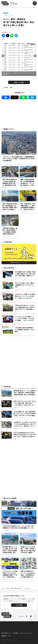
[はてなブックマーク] (16, 36)
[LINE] (12, 36)
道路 (11, 87)
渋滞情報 (6, 87)
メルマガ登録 (20, 605)
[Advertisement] (19, 349)
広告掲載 (15, 633)
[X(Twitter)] (31, 616)
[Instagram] (35, 616)
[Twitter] (8, 36)
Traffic (8, 588)
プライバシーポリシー (25, 633)
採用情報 (3, 636)
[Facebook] (3, 36)
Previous (3, 56)
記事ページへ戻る (21, 82)
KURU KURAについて (6, 633)
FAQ (9, 636)
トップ (3, 588)
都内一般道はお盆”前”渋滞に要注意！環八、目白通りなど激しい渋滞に (17, 588)
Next (35, 56)
